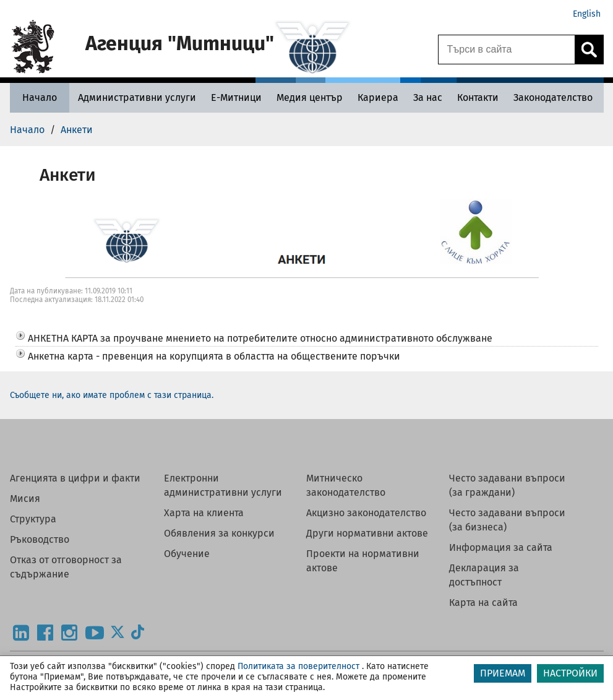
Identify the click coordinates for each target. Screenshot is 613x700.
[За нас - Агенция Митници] (428, 97)
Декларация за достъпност (484, 575)
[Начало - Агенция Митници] (40, 97)
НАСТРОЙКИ (570, 673)
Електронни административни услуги (223, 485)
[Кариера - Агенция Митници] (378, 97)
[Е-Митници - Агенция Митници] (236, 97)
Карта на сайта (483, 603)
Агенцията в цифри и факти (75, 478)
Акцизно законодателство (366, 513)
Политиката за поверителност (298, 666)
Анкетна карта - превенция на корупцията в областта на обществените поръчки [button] (214, 356)
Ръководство (40, 539)
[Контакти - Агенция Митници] (478, 97)
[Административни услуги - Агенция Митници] (137, 97)
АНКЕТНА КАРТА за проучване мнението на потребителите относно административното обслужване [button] (260, 338)
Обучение (187, 554)
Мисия (25, 499)
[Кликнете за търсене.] (589, 50)
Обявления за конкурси (219, 533)
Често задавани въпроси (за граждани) (507, 485)
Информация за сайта (501, 547)
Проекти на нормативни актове (363, 561)
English (587, 14)
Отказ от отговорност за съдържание (66, 567)
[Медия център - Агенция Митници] (310, 97)
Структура (33, 519)
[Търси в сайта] (507, 50)
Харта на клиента (204, 513)
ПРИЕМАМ (503, 673)
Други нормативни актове (367, 533)
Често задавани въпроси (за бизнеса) (507, 520)
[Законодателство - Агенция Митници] (553, 97)
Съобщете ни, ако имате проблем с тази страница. (112, 395)
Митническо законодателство (346, 485)
